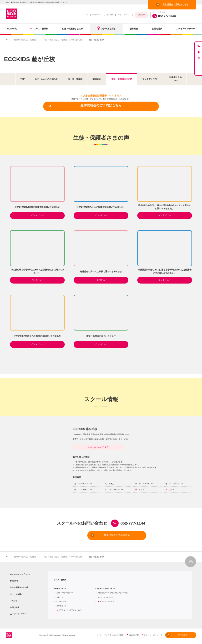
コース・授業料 (39, 29)
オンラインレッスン (107, 602)
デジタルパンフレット (124, 15)
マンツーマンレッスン (105, 597)
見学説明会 (177, 635)
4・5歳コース (61, 602)
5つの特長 (12, 29)
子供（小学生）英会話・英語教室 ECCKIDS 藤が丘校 (62, 40)
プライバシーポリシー (152, 635)
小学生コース (61, 606)
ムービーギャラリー (186, 29)
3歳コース (60, 597)
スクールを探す (106, 28)
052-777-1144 (164, 16)
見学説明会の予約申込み (92, 536)
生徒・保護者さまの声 (73, 29)
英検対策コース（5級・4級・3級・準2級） (113, 593)
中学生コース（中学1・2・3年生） (71, 611)
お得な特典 (157, 29)
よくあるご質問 (109, 15)
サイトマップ (96, 15)
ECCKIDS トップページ (20, 575)
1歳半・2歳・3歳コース (65, 593)
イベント (86, 15)
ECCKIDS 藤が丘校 (31, 59)
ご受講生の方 (142, 15)
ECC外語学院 (133, 635)
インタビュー (37, 215)
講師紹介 (134, 29)
